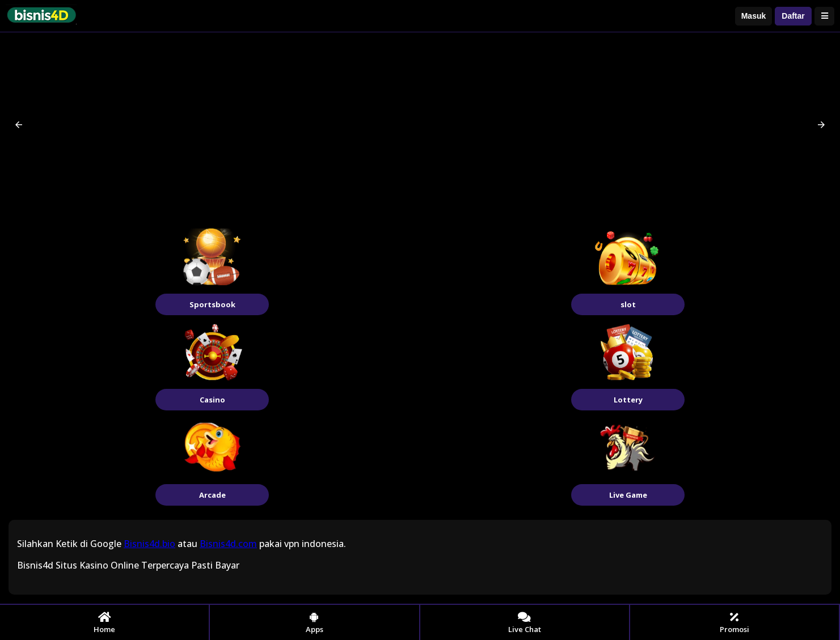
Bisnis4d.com (228, 544)
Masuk (754, 16)
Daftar (793, 16)
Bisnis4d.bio (149, 544)
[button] (19, 125)
